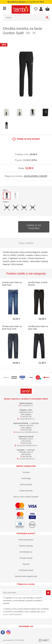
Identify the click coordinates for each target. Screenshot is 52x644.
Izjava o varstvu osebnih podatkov (26, 497)
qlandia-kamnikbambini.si (27, 445)
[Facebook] (3, 633)
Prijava (41, 10)
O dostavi (26, 472)
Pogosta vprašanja (26, 546)
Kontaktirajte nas (26, 552)
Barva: (5, 190)
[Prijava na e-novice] (48, 593)
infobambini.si (27, 406)
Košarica (47, 9)
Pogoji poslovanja (26, 491)
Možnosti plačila (26, 485)
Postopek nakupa (26, 558)
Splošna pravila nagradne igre (26, 576)
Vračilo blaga (26, 478)
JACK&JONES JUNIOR (35, 176)
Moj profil (26, 564)
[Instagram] (9, 633)
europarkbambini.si (27, 459)
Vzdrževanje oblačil (26, 570)
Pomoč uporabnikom (26, 540)
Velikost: (6, 202)
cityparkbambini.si (27, 419)
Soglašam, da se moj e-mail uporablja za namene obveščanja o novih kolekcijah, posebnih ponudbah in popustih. (23, 601)
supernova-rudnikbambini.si (27, 432)
